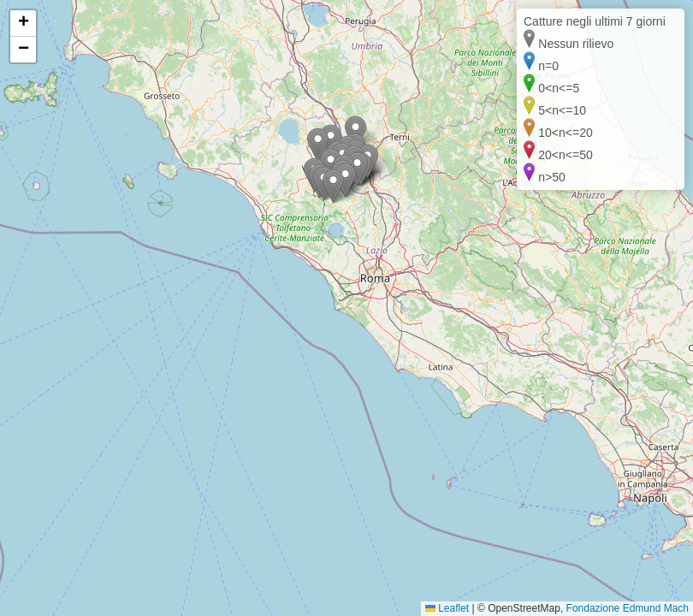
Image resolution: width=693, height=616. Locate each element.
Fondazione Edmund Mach (628, 608)
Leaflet (447, 608)
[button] (333, 186)
